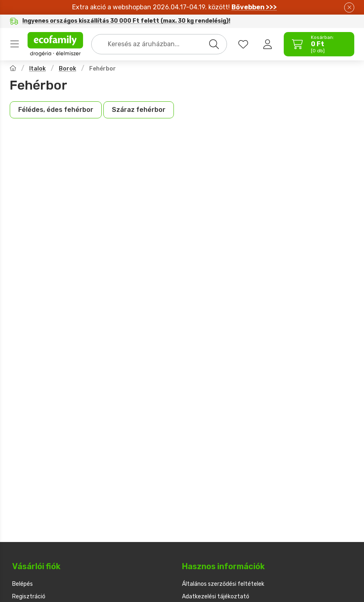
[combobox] (159, 44)
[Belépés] (268, 44)
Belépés (22, 584)
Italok (37, 69)
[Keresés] (214, 44)
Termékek (15, 44)
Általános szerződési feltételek (223, 584)
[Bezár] (349, 7)
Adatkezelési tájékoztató (216, 597)
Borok (67, 69)
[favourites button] (243, 44)
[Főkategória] (13, 69)
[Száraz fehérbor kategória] (139, 110)
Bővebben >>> (254, 7)
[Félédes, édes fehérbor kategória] (56, 110)
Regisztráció (29, 597)
